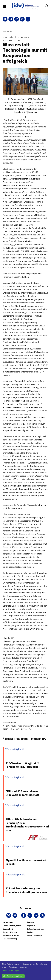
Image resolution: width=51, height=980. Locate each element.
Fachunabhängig (10, 939)
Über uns (30, 922)
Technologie (8, 922)
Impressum (31, 926)
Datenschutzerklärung (35, 929)
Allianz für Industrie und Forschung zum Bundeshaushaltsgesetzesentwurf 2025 (27, 825)
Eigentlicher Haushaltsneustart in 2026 (26, 862)
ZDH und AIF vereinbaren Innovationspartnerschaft (22, 793)
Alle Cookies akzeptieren (13, 976)
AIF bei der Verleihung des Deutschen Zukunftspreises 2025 (26, 890)
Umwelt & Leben (10, 932)
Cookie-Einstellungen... (11, 971)
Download (33, 112)
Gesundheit (8, 929)
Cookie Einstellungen (35, 936)
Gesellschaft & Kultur (12, 926)
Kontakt (30, 932)
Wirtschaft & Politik (11, 936)
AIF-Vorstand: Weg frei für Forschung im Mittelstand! (23, 765)
